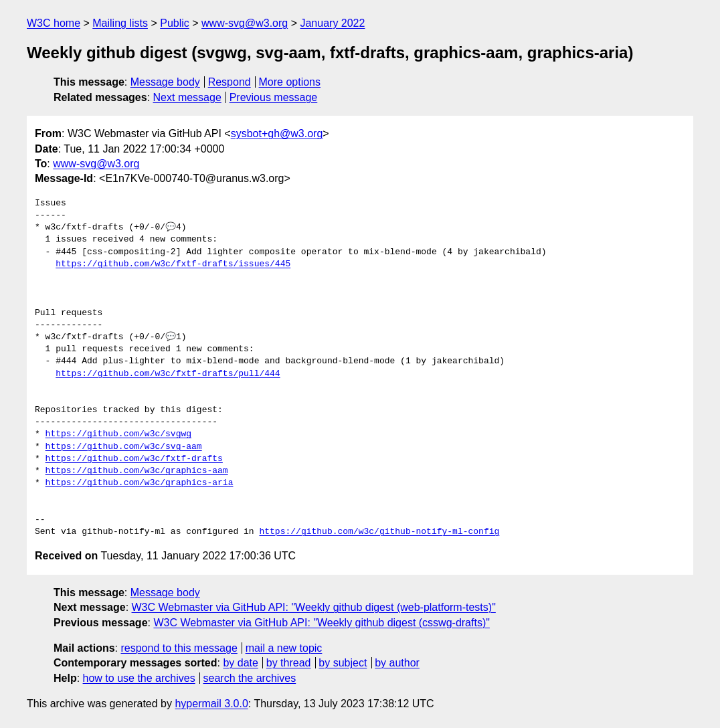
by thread (289, 663)
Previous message (274, 97)
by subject (343, 663)
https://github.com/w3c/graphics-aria (140, 483)
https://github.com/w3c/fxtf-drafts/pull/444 (168, 374)
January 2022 (332, 23)
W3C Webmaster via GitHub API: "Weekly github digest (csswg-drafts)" (322, 623)
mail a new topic (284, 648)
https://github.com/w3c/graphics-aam (137, 471)
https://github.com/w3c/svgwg (118, 434)
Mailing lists (120, 23)
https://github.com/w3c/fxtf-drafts (134, 459)
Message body (165, 82)
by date (240, 663)
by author (397, 663)
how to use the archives (139, 678)
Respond (230, 82)
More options (290, 82)
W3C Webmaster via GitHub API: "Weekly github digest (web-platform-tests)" (314, 607)
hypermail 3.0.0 (211, 704)
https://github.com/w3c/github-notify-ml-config (379, 532)
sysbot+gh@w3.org (277, 133)
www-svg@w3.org (245, 23)
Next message (187, 97)
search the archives (250, 678)
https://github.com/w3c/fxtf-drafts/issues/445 (173, 264)
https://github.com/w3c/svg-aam (124, 447)
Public (175, 23)
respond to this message (179, 648)
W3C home (54, 23)
